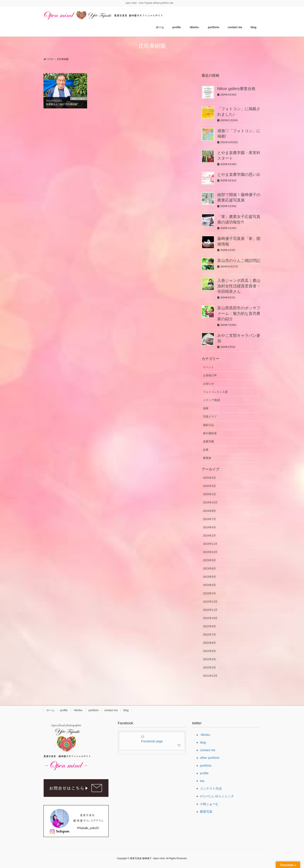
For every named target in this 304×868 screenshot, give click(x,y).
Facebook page (152, 741)
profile (64, 710)
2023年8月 (210, 568)
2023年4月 (210, 585)
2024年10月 (210, 502)
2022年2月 (210, 667)
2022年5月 (210, 651)
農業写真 (206, 812)
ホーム (51, 710)
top (202, 781)
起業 (206, 450)
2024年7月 (210, 519)
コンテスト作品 (211, 789)
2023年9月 (210, 560)
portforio (93, 710)
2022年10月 (210, 618)
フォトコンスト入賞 (215, 392)
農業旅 (207, 458)
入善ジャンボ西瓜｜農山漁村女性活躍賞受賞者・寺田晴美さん (239, 286)
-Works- (78, 710)
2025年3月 (210, 486)
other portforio (210, 758)
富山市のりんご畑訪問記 (239, 261)
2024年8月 (210, 511)
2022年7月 (210, 635)
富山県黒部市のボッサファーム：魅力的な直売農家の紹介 (239, 313)
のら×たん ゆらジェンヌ (217, 796)
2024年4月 (210, 527)
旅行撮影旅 (210, 433)
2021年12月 (210, 676)
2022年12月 (210, 602)
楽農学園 (208, 441)
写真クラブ (210, 417)
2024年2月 (210, 536)
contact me (111, 710)
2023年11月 (210, 544)
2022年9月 (210, 626)
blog (126, 710)
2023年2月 (210, 593)
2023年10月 (210, 552)
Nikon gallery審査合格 (236, 89)
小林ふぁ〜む (209, 804)
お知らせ (208, 384)
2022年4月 (210, 659)
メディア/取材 (212, 400)
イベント (208, 367)
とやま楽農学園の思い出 (239, 174)
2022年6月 (210, 643)
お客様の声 (210, 375)
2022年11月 (210, 610)
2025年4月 (210, 478)
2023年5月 (210, 577)
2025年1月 (210, 494)
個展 (206, 408)
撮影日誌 (208, 425)
